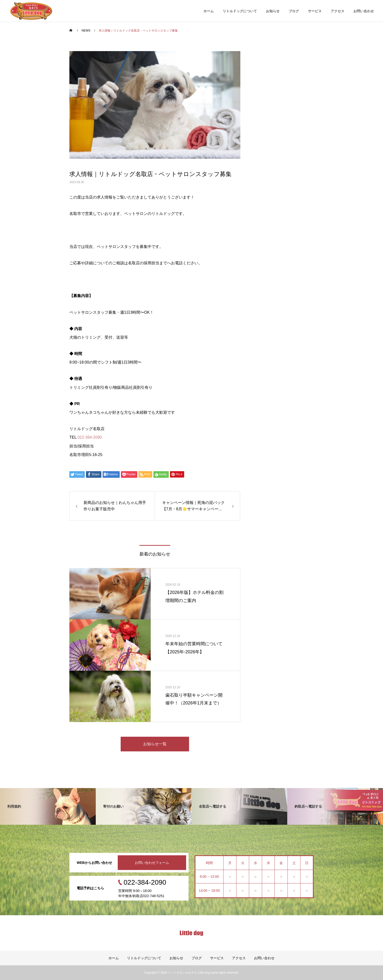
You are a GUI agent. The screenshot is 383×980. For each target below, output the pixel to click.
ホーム (209, 11)
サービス (315, 11)
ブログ (294, 11)
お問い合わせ (364, 11)
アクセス (338, 11)
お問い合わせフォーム (152, 863)
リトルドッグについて (240, 11)
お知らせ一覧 (155, 744)
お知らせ (273, 11)
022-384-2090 (90, 437)
